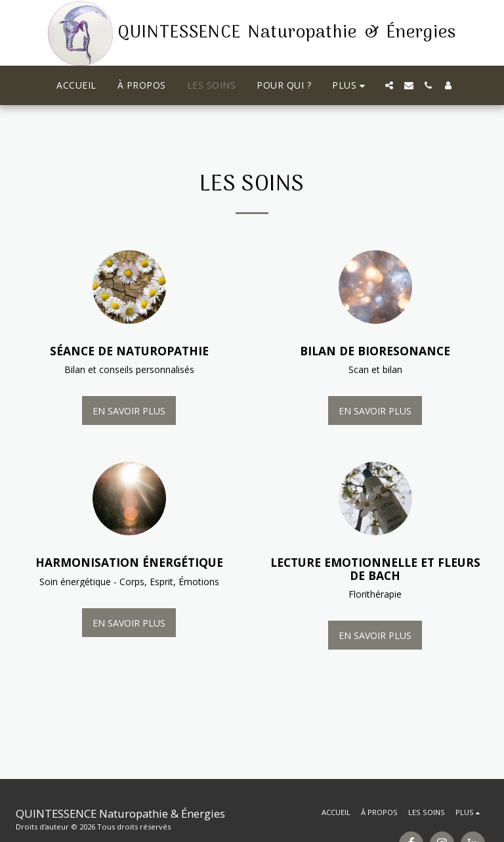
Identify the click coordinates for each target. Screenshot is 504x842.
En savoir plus (129, 411)
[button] (389, 85)
